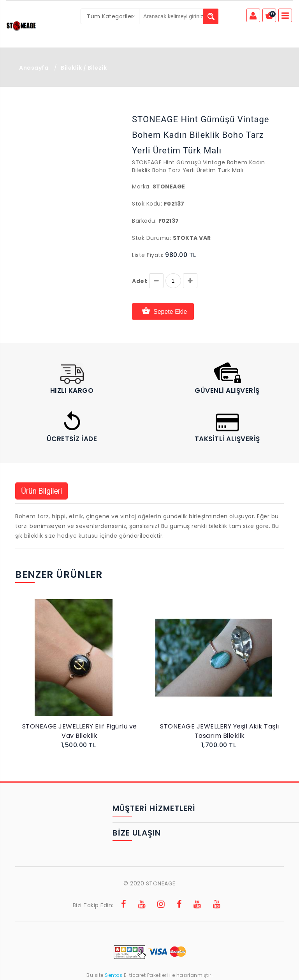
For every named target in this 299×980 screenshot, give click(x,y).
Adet (140, 281)
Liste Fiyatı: (148, 255)
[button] (34, 113)
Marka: (141, 186)
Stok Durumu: (151, 238)
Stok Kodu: (147, 204)
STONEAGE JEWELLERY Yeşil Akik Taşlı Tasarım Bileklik (220, 731)
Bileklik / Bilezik (84, 68)
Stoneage (169, 186)
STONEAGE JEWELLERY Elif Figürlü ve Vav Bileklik (80, 731)
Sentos (114, 975)
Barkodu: (144, 221)
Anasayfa (34, 68)
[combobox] (110, 16)
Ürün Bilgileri (41, 491)
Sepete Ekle (163, 311)
